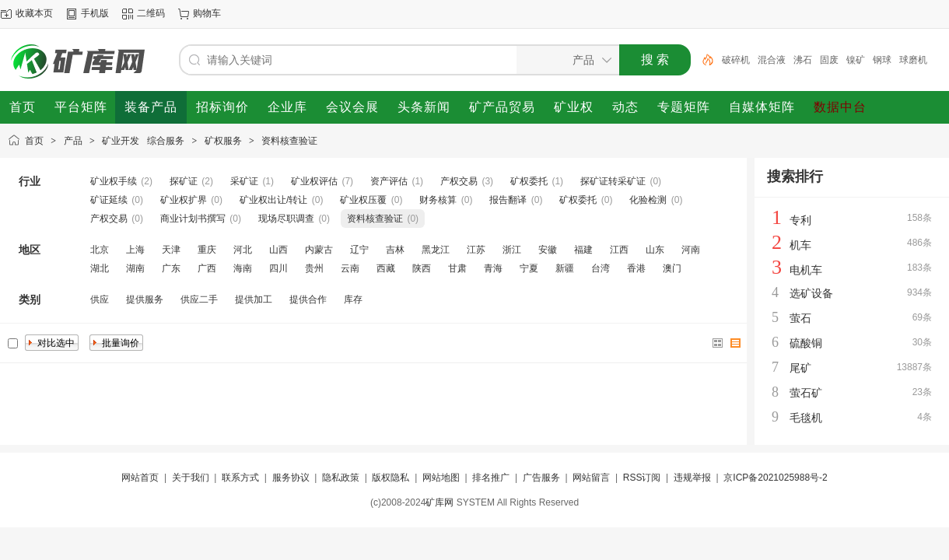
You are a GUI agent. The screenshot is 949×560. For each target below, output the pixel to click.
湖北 (100, 268)
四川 (278, 268)
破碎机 (736, 60)
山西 (278, 250)
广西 (207, 268)
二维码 (151, 13)
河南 (691, 250)
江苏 (476, 250)
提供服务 (145, 299)
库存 (353, 299)
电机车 (806, 270)
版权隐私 (390, 478)
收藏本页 (34, 13)
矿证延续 (109, 200)
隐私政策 (341, 478)
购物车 (207, 13)
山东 (655, 250)
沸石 (803, 60)
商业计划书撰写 (193, 219)
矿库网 (439, 502)
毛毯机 (806, 418)
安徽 (548, 250)
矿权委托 (529, 181)
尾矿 (800, 368)
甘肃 (457, 268)
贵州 (314, 268)
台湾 (601, 268)
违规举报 (692, 478)
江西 (619, 250)
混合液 (772, 60)
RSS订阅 (642, 478)
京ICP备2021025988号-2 (775, 478)
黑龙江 (436, 250)
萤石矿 (806, 393)
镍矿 (856, 60)
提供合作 (308, 299)
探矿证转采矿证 (613, 181)
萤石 (800, 318)
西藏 (386, 268)
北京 (100, 250)
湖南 (135, 268)
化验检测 (648, 200)
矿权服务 (223, 141)
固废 (829, 60)
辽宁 (359, 250)
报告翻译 (508, 200)
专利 (800, 220)
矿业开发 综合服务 (143, 141)
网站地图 (441, 478)
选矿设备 (811, 293)
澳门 (672, 268)
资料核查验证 (289, 141)
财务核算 (438, 200)
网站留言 (591, 478)
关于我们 (191, 478)
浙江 (512, 250)
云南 (350, 268)
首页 (34, 141)
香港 (636, 268)
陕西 (422, 268)
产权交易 (459, 181)
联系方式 (240, 478)
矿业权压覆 (363, 200)
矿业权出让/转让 (273, 200)
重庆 (207, 250)
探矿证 (184, 181)
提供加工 (254, 299)
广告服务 (541, 478)
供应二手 (199, 299)
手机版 (95, 13)
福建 (583, 250)
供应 (100, 299)
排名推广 (491, 478)
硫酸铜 (806, 343)
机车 (800, 245)
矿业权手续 (114, 181)
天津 (171, 250)
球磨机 (913, 60)
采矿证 (244, 181)
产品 (73, 141)
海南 (243, 268)
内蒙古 (319, 250)
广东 (171, 268)
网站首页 (140, 478)
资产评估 (389, 181)
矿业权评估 (314, 181)
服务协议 (291, 478)
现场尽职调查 (286, 219)
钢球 (882, 60)
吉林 (395, 250)
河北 (243, 250)
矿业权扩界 (184, 200)
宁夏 (529, 268)
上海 (135, 250)
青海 (493, 268)
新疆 (565, 268)
